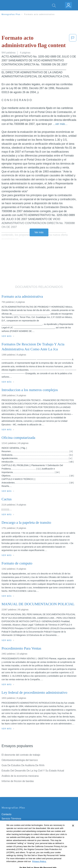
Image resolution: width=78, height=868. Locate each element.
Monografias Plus (11, 14)
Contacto (6, 814)
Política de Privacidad (13, 823)
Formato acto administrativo (39, 14)
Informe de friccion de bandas (18, 781)
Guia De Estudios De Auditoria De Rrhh (23, 765)
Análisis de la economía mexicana (20, 776)
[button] (73, 42)
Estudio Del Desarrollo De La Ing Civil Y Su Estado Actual (33, 771)
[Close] (73, 831)
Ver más (39, 232)
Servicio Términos (11, 819)
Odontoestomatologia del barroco (20, 760)
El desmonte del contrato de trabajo (21, 755)
